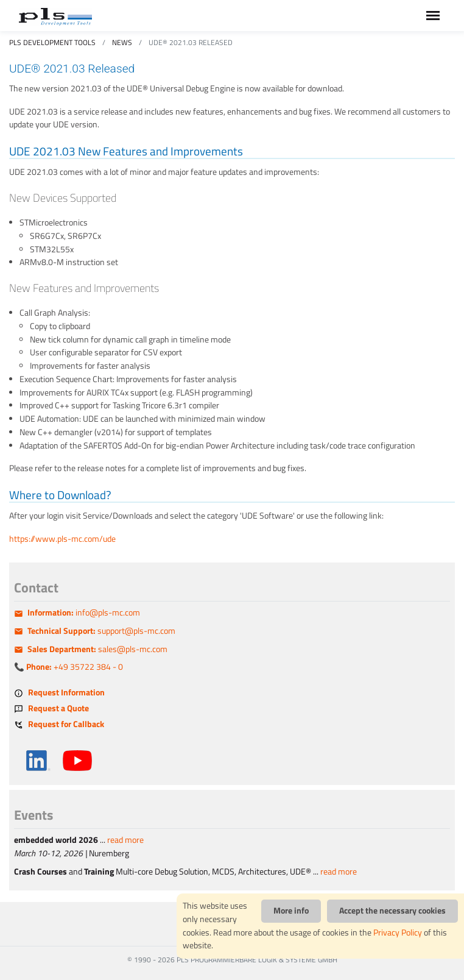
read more (125, 840)
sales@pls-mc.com (97, 649)
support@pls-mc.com (101, 631)
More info (291, 911)
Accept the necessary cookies (392, 911)
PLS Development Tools (52, 42)
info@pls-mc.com (84, 612)
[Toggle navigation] (433, 16)
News (122, 42)
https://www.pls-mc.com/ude (62, 539)
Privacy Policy (398, 932)
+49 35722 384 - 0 (75, 667)
